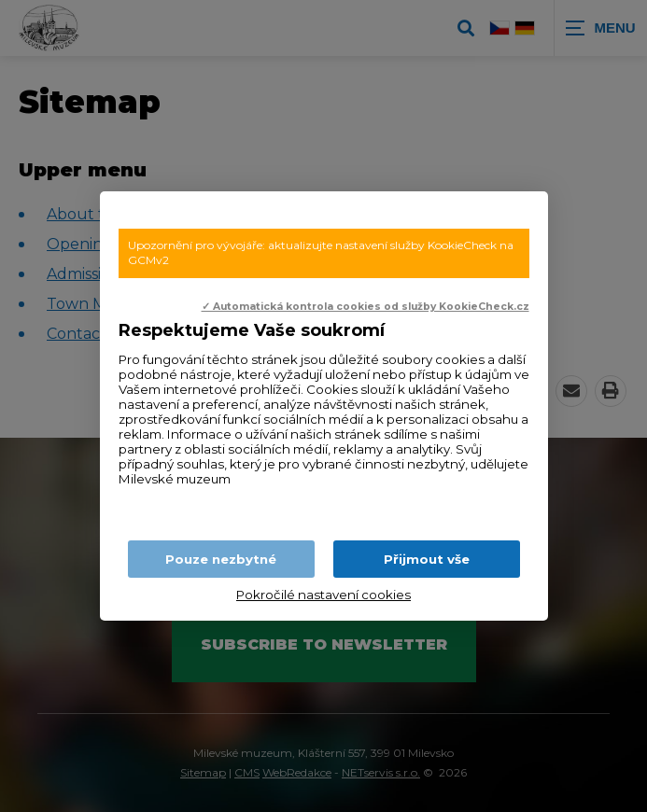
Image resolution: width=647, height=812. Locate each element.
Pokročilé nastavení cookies (323, 595)
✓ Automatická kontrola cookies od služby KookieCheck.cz (366, 307)
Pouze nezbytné (221, 559)
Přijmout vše (427, 559)
